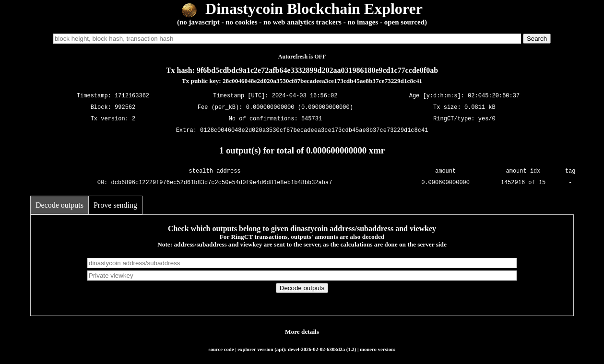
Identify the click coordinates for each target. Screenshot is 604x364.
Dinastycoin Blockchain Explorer (302, 9)
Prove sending (115, 205)
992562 (125, 107)
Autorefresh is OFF (302, 57)
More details (302, 332)
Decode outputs (59, 205)
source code (221, 349)
